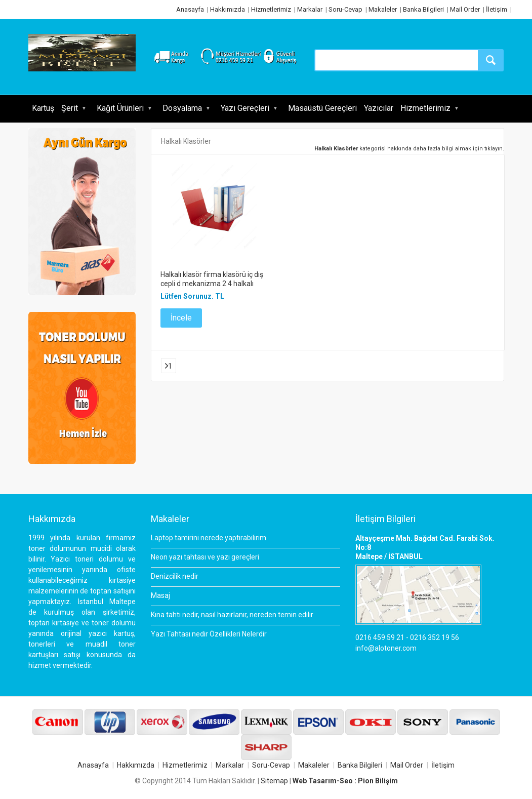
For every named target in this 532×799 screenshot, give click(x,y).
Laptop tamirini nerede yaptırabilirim (209, 538)
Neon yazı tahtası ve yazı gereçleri (205, 557)
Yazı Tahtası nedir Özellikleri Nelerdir (209, 634)
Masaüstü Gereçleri (322, 108)
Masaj (160, 595)
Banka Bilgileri (423, 9)
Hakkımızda (228, 9)
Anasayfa (190, 9)
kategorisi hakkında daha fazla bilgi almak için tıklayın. (409, 149)
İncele (181, 318)
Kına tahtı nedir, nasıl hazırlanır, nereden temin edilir (232, 615)
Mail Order (465, 9)
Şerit (70, 108)
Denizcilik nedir (175, 576)
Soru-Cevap (345, 9)
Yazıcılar (379, 108)
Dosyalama (182, 108)
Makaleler (383, 9)
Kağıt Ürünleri (120, 108)
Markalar (310, 9)
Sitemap (274, 781)
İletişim (497, 9)
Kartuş (43, 108)
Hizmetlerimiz (271, 9)
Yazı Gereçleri (245, 108)
